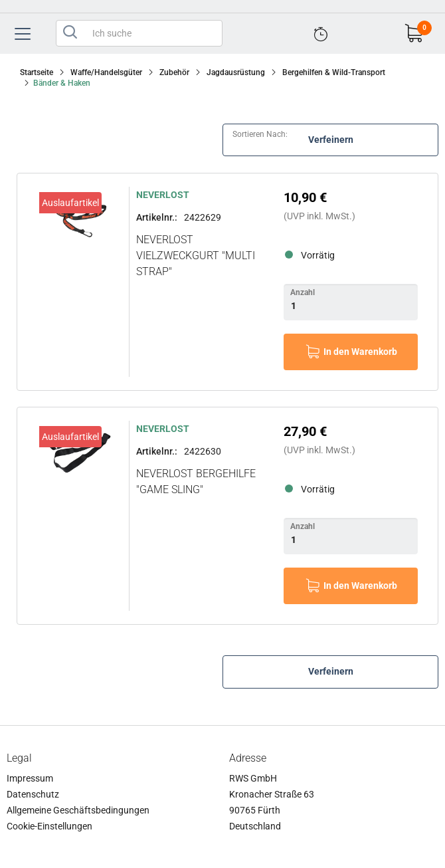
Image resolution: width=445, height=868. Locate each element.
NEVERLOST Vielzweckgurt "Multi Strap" (196, 256)
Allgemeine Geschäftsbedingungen (78, 810)
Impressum (30, 778)
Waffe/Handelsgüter (106, 72)
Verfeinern (331, 140)
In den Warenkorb (360, 352)
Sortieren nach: (260, 134)
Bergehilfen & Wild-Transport (334, 72)
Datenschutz (33, 794)
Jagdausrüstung (236, 72)
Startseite (37, 72)
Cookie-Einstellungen (49, 826)
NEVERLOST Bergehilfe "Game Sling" (196, 482)
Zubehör (174, 72)
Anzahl (303, 292)
